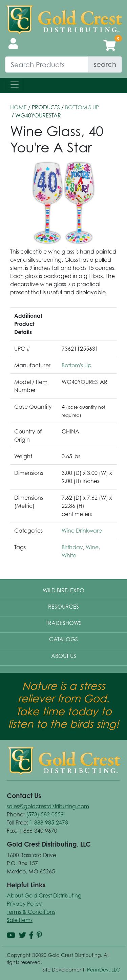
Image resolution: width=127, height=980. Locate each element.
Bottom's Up (82, 107)
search (105, 64)
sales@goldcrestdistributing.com (48, 806)
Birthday (72, 547)
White (69, 555)
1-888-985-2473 (48, 822)
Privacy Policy (24, 904)
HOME (18, 107)
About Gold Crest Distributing (44, 895)
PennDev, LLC (104, 970)
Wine (92, 547)
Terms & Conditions (31, 912)
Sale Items (20, 920)
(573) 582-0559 (45, 814)
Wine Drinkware (82, 531)
